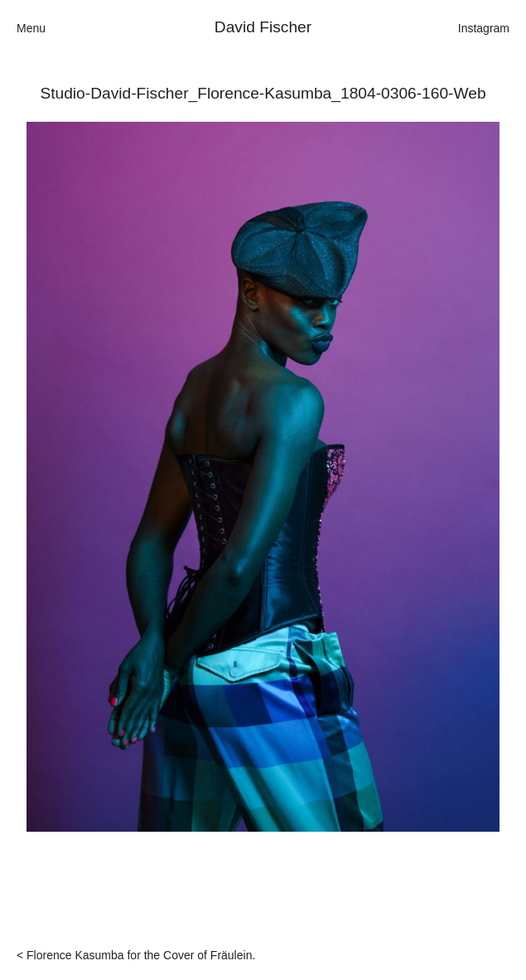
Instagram (484, 28)
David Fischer (263, 27)
